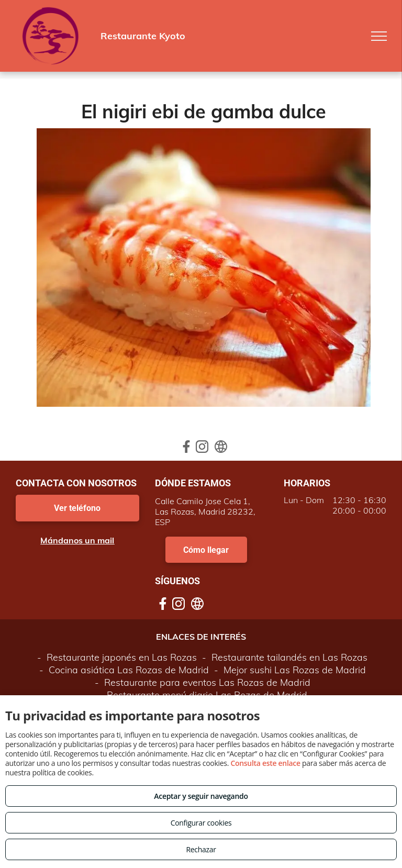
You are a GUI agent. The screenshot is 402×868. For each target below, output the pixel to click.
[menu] (379, 36)
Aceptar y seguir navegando (201, 796)
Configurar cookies (201, 823)
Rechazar (201, 849)
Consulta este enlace (265, 763)
